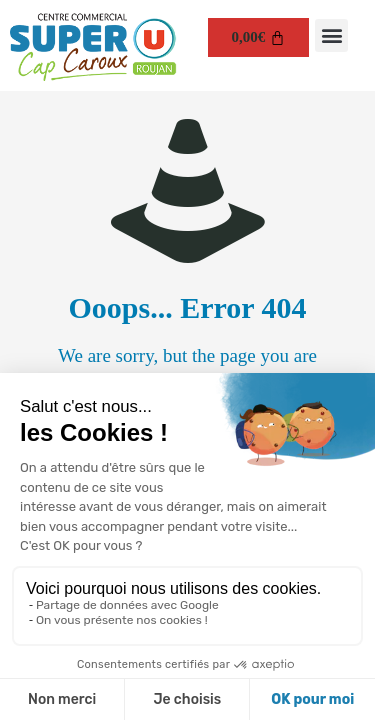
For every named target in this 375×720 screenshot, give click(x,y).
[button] (331, 35)
